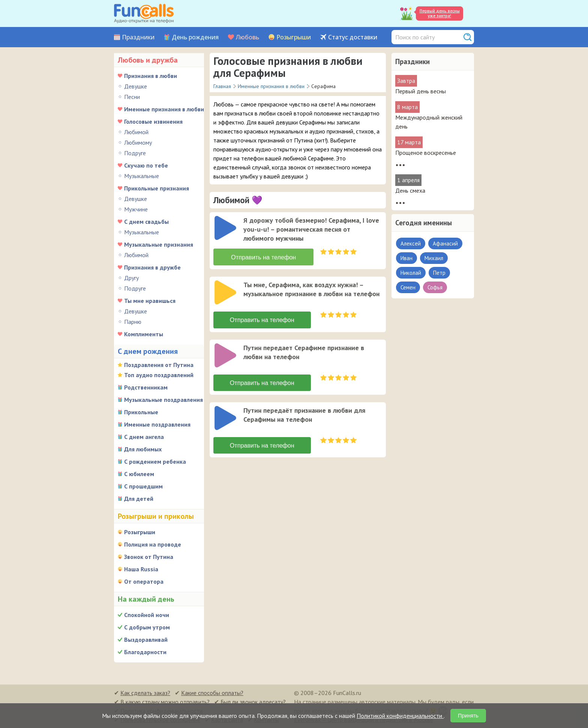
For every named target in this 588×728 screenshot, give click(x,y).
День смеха (410, 190)
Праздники (138, 37)
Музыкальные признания (159, 244)
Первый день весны (421, 91)
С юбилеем (139, 474)
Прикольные (141, 412)
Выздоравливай (146, 640)
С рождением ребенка (155, 461)
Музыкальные (142, 176)
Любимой (136, 132)
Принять (468, 716)
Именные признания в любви (164, 109)
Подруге (135, 153)
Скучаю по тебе (146, 165)
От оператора (144, 581)
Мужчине (136, 209)
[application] (226, 229)
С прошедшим (143, 486)
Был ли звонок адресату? (253, 702)
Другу (131, 278)
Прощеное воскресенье (426, 153)
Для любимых (143, 449)
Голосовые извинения (153, 121)
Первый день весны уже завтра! (440, 13)
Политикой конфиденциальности (400, 716)
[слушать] (225, 228)
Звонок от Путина (149, 557)
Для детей (139, 499)
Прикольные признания (157, 188)
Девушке (136, 86)
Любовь (247, 37)
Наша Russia (141, 569)
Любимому (138, 142)
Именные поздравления (157, 424)
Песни (132, 97)
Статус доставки (353, 37)
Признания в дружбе (152, 267)
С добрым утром (147, 627)
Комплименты (144, 334)
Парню (133, 322)
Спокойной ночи (147, 615)
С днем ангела (144, 437)
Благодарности (145, 652)
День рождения (195, 37)
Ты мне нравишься (150, 301)
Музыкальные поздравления (163, 400)
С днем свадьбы (146, 222)
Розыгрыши (294, 37)
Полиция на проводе (153, 544)
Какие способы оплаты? (212, 693)
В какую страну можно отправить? (165, 702)
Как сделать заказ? (145, 693)
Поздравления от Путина (159, 365)
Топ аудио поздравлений (159, 375)
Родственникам (146, 387)
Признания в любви (151, 76)
